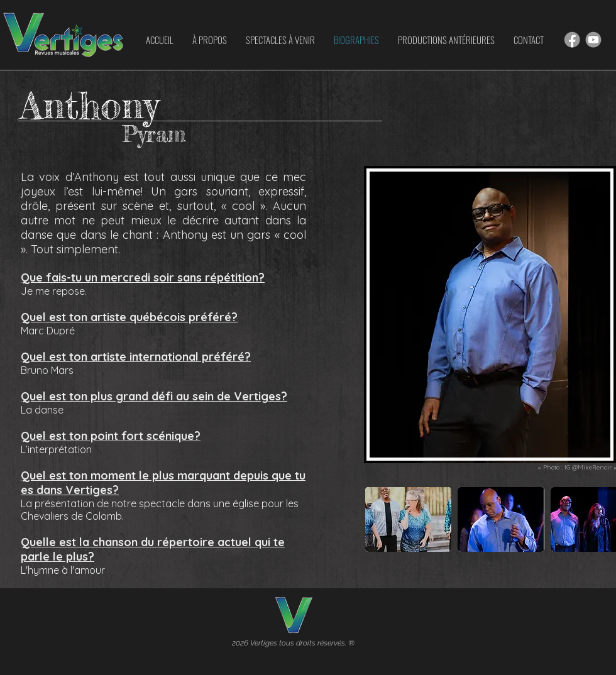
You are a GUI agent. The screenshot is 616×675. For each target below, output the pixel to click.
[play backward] (381, 519)
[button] (408, 519)
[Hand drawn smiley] (572, 40)
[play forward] (600, 519)
